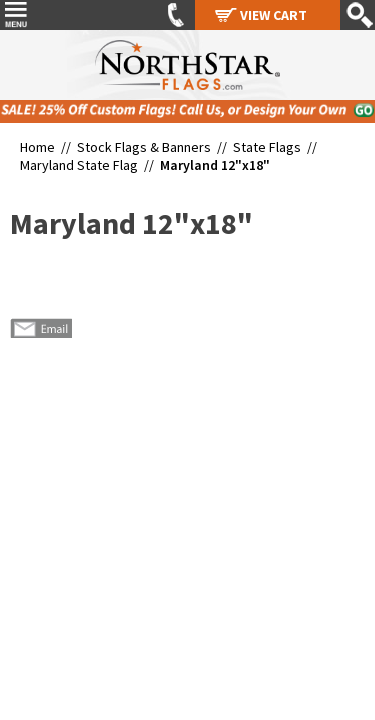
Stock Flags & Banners (144, 147)
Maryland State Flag (79, 165)
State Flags (267, 147)
